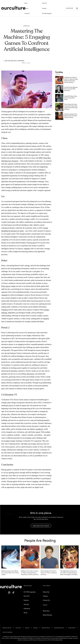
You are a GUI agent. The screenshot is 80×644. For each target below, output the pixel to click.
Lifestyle (26, 26)
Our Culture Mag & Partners (15, 61)
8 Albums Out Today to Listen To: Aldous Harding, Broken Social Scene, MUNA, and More (30, 573)
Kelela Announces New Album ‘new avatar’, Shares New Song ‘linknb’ (10, 573)
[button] (77, 8)
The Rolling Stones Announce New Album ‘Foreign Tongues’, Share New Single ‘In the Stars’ (69, 573)
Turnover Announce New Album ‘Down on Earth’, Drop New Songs (70, 116)
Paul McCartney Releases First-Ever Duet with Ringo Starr (71, 89)
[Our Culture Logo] (13, 8)
